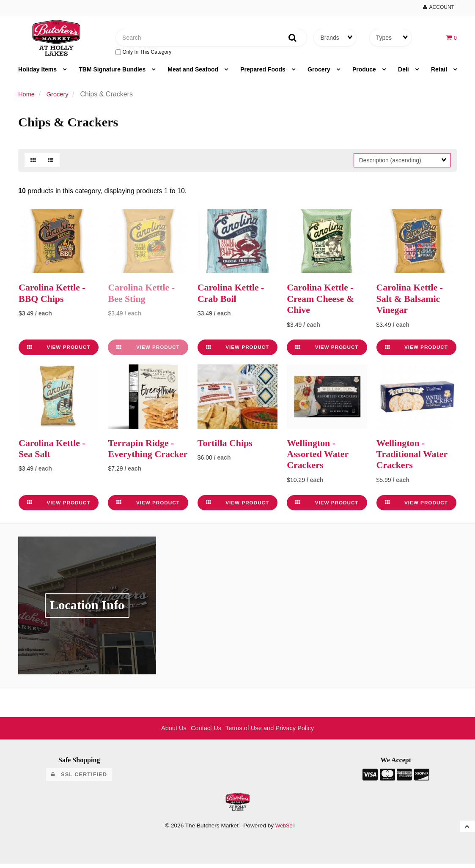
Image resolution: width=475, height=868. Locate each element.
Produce (365, 74)
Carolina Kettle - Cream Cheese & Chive (324, 303)
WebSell (285, 829)
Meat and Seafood (194, 74)
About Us (168, 732)
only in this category (143, 54)
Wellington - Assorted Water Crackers (321, 458)
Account (439, 7)
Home (27, 98)
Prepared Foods (264, 74)
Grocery (320, 74)
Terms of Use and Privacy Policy (272, 732)
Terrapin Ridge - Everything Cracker (144, 458)
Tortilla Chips (228, 446)
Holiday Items (38, 74)
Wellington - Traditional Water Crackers (416, 458)
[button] (451, 39)
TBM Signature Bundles (113, 74)
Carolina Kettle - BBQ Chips (55, 297)
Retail (440, 74)
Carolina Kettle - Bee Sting (144, 297)
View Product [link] (59, 351)
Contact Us (203, 732)
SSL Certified (79, 778)
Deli (404, 74)
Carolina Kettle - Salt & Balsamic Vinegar (413, 303)
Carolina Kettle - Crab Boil (234, 297)
